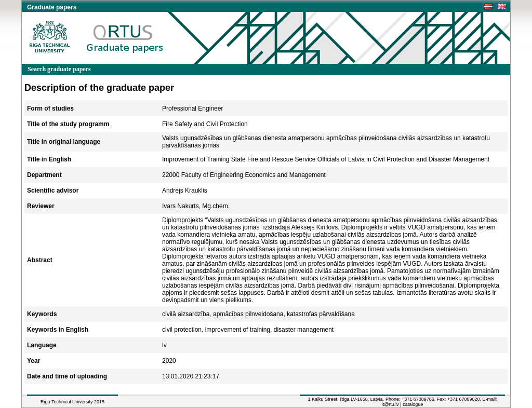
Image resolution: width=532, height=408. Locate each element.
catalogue (413, 404)
